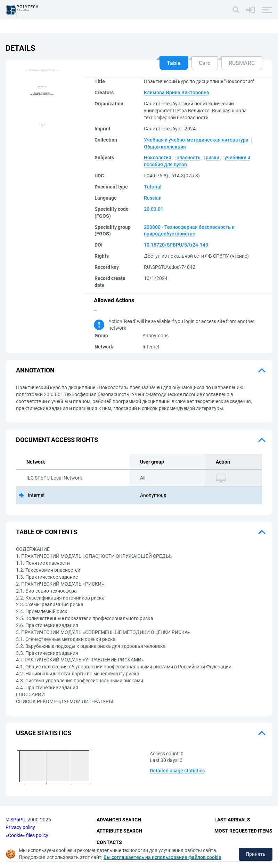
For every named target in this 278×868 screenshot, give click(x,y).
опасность (189, 158)
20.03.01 (154, 209)
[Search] (236, 10)
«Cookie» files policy (27, 835)
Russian (153, 198)
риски (212, 158)
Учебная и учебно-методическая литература (196, 140)
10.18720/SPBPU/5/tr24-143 (176, 245)
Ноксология (158, 158)
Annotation (35, 370)
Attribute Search (119, 831)
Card (205, 63)
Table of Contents (47, 532)
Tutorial (153, 187)
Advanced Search (119, 820)
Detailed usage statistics (177, 771)
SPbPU (18, 820)
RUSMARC (242, 63)
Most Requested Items (243, 831)
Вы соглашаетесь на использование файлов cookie (162, 857)
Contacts (109, 842)
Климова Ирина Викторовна (177, 93)
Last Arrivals (232, 820)
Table (174, 63)
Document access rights (57, 440)
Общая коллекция (165, 147)
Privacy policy (20, 827)
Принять (256, 854)
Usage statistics (44, 733)
